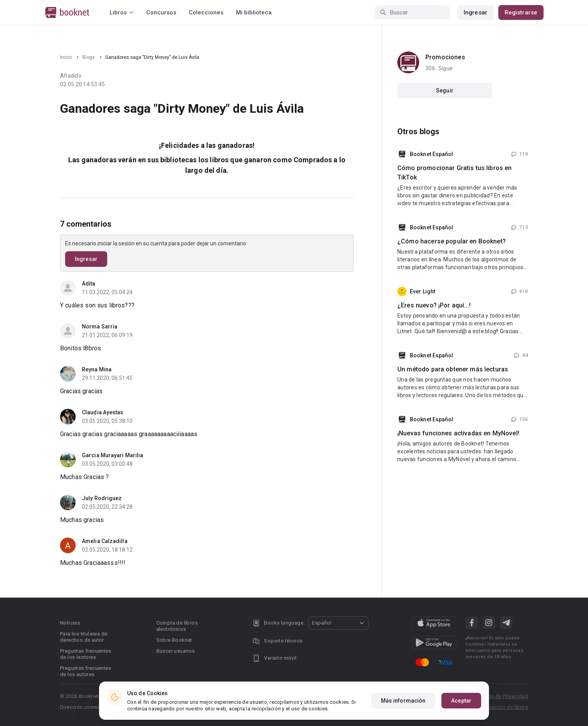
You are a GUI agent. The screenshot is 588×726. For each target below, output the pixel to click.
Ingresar (476, 12)
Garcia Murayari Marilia (112, 455)
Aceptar (461, 701)
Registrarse (521, 12)
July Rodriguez (102, 498)
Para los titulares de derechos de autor (84, 637)
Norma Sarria (100, 327)
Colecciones (206, 12)
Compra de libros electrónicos (177, 626)
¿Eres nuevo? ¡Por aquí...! (434, 305)
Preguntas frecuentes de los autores (86, 671)
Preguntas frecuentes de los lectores (86, 654)
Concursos (161, 12)
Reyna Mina (97, 369)
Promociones (445, 57)
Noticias (70, 623)
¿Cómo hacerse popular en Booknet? (452, 241)
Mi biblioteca (254, 12)
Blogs (89, 57)
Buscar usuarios (176, 651)
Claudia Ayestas (103, 412)
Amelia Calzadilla (105, 541)
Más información (403, 701)
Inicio (66, 57)
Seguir (445, 91)
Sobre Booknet (174, 640)
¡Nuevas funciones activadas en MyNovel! (458, 433)
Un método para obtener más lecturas (453, 369)
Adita (89, 284)
